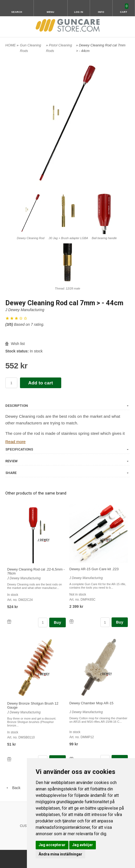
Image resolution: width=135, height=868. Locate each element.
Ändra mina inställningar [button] (60, 854)
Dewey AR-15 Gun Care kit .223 (94, 569)
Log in (79, 12)
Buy (57, 622)
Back (13, 788)
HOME (11, 45)
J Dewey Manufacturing (25, 310)
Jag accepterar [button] (52, 845)
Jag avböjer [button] (83, 845)
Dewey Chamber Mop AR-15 (91, 703)
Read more (15, 442)
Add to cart (41, 383)
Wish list (15, 344)
